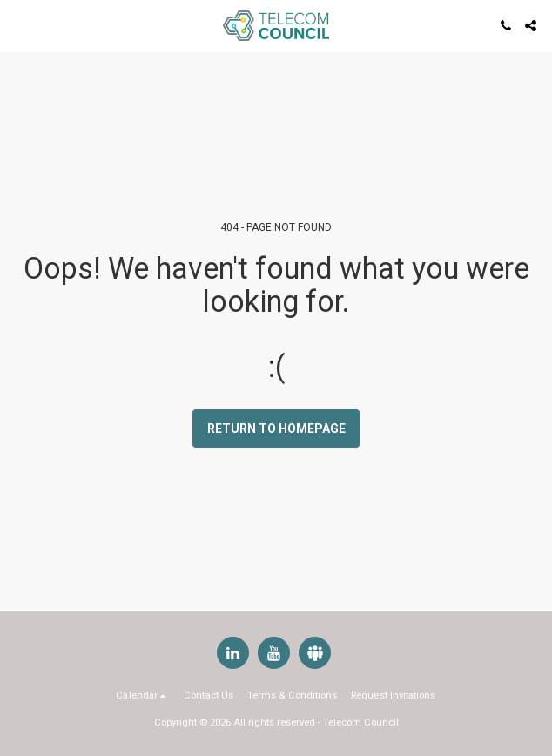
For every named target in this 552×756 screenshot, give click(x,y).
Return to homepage (276, 429)
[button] (19, 25)
